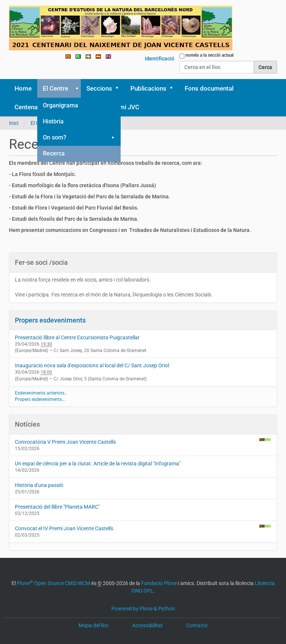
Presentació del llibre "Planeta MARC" (57, 507)
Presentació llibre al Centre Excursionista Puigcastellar (77, 337)
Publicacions (148, 88)
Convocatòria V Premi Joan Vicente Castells (143, 442)
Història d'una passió (39, 485)
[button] (76, 88)
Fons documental (209, 88)
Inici (14, 123)
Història (53, 121)
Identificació (160, 59)
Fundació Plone (159, 583)
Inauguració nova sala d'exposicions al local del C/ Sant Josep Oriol (92, 365)
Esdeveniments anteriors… (41, 393)
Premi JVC (124, 107)
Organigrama (61, 105)
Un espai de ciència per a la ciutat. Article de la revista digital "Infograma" (98, 464)
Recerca (54, 153)
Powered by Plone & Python (143, 609)
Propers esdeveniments (50, 320)
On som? (55, 137)
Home (23, 88)
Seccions (99, 88)
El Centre (55, 88)
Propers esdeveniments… (40, 399)
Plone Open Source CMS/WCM (53, 583)
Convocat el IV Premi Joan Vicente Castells (143, 528)
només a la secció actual (209, 55)
